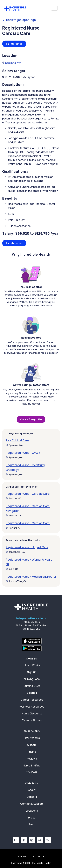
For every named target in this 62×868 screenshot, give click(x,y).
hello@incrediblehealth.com (32, 618)
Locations (32, 811)
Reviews (32, 759)
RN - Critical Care (17, 440)
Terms (22, 857)
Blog (32, 824)
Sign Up (32, 672)
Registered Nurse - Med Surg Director (31, 577)
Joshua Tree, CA (16, 581)
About (32, 790)
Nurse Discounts (32, 713)
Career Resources (32, 700)
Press (32, 817)
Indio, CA (12, 569)
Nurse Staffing (32, 765)
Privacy (39, 857)
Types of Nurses (32, 720)
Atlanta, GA (13, 515)
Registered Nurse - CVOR (23, 453)
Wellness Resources (32, 707)
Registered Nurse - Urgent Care (27, 547)
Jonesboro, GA (15, 552)
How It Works (32, 665)
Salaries (32, 693)
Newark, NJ (13, 528)
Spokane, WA (12, 63)
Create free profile (31, 419)
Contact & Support (32, 804)
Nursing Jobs (32, 679)
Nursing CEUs (32, 686)
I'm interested (14, 44)
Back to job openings (19, 20)
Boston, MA (13, 498)
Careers (32, 797)
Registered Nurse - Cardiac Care (28, 494)
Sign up (32, 745)
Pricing (32, 752)
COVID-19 (32, 772)
